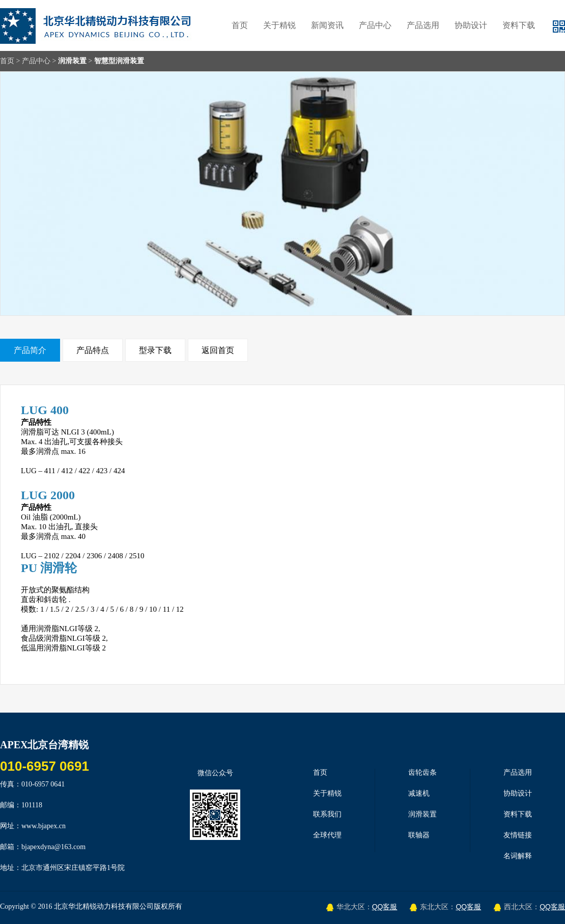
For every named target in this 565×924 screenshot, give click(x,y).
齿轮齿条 (422, 772)
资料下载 (519, 25)
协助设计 (471, 25)
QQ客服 (385, 907)
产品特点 (93, 350)
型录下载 (155, 350)
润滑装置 (72, 61)
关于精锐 (279, 25)
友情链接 (518, 835)
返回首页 (218, 350)
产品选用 (423, 25)
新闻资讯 (327, 25)
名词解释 (518, 856)
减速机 (419, 793)
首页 (240, 25)
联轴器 (419, 835)
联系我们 (327, 814)
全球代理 (327, 835)
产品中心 (375, 25)
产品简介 (30, 350)
